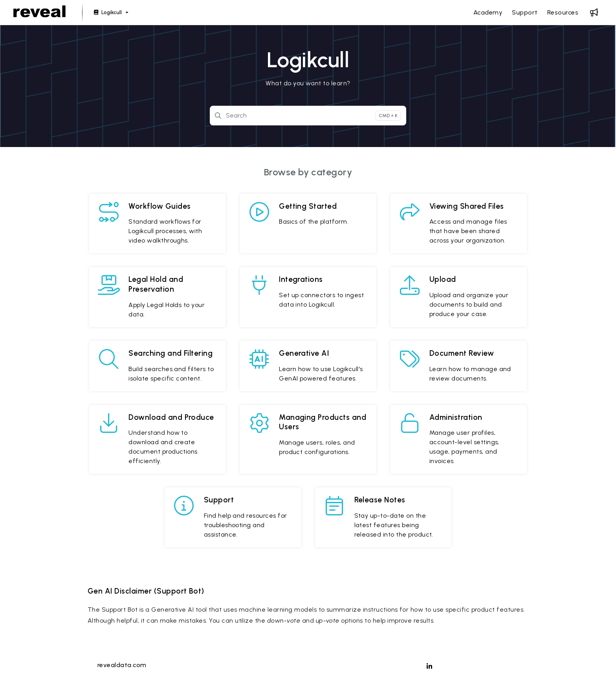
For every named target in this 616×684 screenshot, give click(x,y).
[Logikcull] (110, 13)
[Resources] (563, 13)
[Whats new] (594, 13)
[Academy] (488, 13)
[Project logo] (39, 13)
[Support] (525, 13)
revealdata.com (122, 665)
